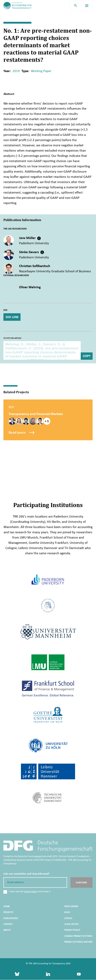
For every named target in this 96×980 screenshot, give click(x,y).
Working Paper (41, 71)
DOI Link (12, 317)
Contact (8, 924)
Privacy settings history (78, 942)
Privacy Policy (72, 930)
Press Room (71, 907)
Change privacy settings (78, 936)
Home (7, 907)
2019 (16, 71)
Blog (67, 913)
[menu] (87, 6)
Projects (8, 913)
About (7, 930)
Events (68, 918)
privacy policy (30, 892)
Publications (11, 918)
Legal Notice (72, 924)
